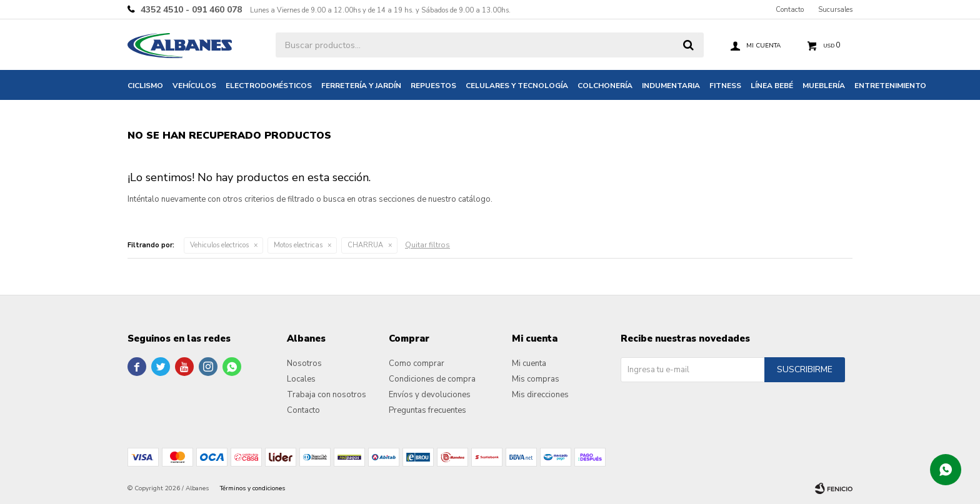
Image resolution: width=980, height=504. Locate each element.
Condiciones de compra (432, 379)
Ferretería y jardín (361, 86)
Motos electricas (298, 245)
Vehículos (194, 86)
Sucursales (835, 10)
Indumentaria (671, 86)
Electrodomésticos (269, 86)
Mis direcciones (540, 395)
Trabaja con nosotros (327, 395)
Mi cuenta (529, 363)
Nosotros (304, 363)
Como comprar (417, 363)
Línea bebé (772, 86)
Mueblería (824, 86)
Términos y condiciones (252, 488)
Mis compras (536, 379)
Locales (301, 379)
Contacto (790, 10)
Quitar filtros (427, 245)
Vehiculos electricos (219, 245)
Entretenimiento (890, 86)
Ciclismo (145, 86)
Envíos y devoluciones (430, 395)
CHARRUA (365, 245)
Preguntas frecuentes (427, 410)
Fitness (725, 86)
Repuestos (433, 86)
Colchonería (605, 86)
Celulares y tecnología (517, 86)
